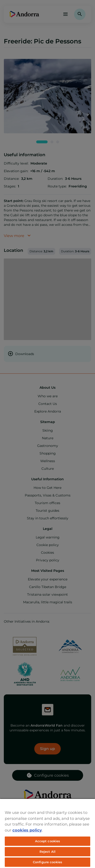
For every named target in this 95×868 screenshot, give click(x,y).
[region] (47, 833)
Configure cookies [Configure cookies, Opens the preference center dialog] (47, 862)
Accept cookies (48, 841)
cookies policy (27, 830)
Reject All (47, 852)
